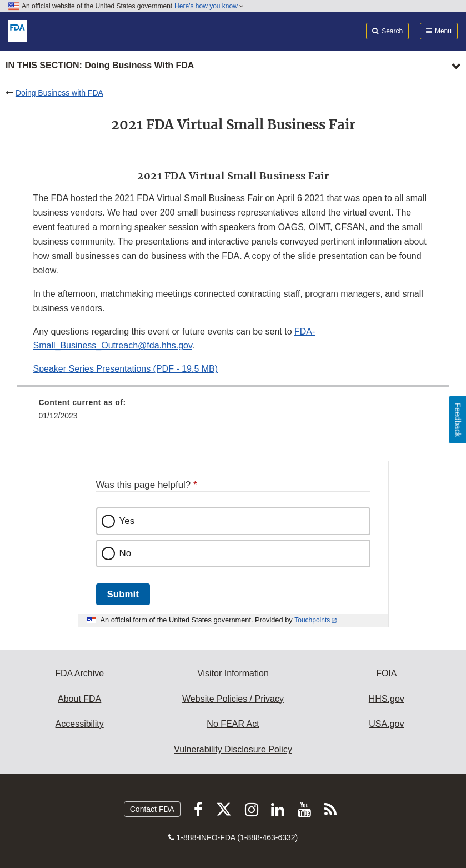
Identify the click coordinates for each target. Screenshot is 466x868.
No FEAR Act (233, 724)
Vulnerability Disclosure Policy (233, 749)
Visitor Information (233, 673)
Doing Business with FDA (59, 93)
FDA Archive (79, 673)
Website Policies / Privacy (233, 699)
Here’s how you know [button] (209, 6)
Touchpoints (312, 620)
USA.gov (386, 724)
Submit (123, 594)
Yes (127, 521)
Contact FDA (152, 809)
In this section (100, 66)
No (126, 553)
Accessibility (80, 724)
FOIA (386, 673)
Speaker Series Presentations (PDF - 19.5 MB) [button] (126, 369)
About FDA (79, 699)
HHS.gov (387, 699)
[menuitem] (233, 413)
